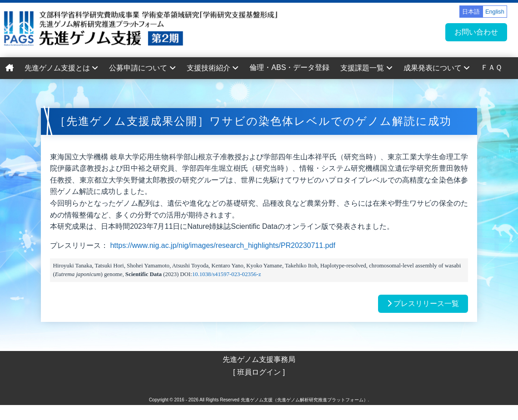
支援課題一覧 (366, 68)
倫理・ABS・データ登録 (289, 67)
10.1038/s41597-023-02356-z (227, 274)
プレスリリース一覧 (423, 304)
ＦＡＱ (491, 67)
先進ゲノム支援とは (61, 68)
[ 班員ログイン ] (259, 372)
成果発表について (437, 68)
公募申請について (142, 68)
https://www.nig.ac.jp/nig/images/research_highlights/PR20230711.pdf (222, 245)
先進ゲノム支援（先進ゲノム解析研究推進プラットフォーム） (304, 400)
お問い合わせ (476, 32)
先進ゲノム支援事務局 (259, 359)
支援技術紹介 (213, 68)
